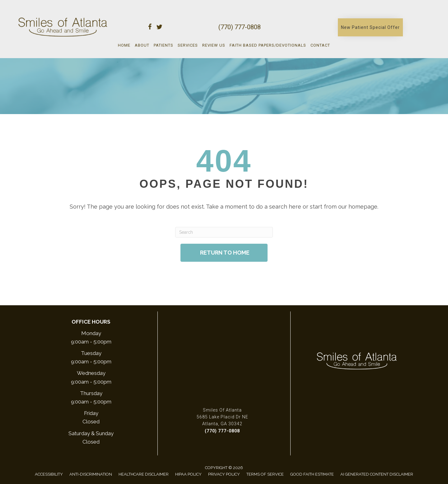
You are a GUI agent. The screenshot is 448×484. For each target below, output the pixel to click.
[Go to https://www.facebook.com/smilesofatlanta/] (150, 28)
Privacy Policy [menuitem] (224, 474)
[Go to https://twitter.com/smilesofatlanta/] (159, 28)
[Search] (224, 232)
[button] (370, 27)
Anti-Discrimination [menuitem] (91, 474)
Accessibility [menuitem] (49, 474)
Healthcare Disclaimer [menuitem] (144, 474)
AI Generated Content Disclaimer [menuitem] (377, 474)
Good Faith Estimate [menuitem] (312, 474)
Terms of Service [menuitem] (265, 474)
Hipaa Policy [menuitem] (188, 474)
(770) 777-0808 (240, 27)
